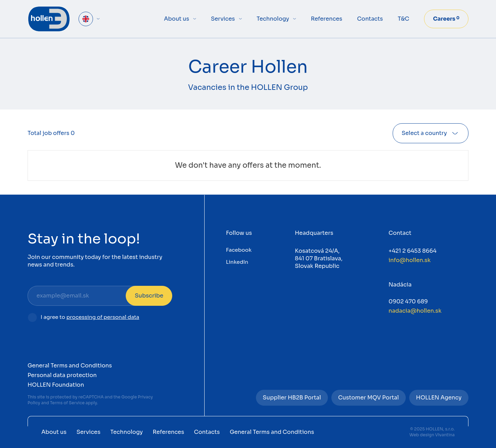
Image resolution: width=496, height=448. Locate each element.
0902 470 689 (408, 301)
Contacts (370, 19)
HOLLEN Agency (439, 398)
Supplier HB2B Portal (292, 398)
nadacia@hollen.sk (415, 311)
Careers (446, 19)
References (326, 19)
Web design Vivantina (432, 435)
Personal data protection (62, 375)
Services (223, 19)
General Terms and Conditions (70, 366)
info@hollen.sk (410, 260)
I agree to (90, 317)
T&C (404, 19)
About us (177, 19)
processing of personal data (103, 317)
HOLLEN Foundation (56, 385)
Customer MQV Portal (369, 398)
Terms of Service (67, 403)
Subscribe (149, 296)
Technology (273, 19)
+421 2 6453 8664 (412, 251)
